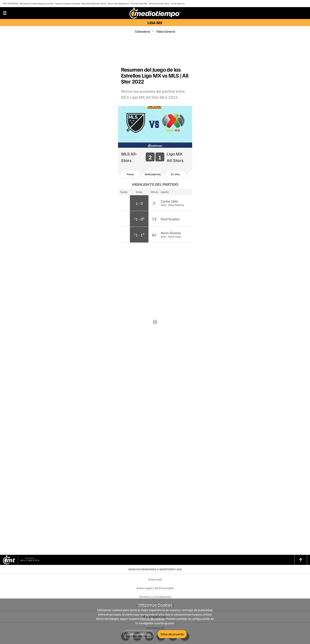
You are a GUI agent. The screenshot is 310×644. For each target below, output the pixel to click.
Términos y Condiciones (155, 597)
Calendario (143, 31)
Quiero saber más (139, 634)
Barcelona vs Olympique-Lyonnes (37, 3)
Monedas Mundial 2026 (94, 3)
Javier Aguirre (178, 3)
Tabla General (166, 31)
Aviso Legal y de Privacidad (155, 588)
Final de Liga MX (139, 3)
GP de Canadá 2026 (159, 3)
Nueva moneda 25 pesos (68, 3)
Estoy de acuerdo (172, 634)
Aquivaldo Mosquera (118, 3)
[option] (130, 174)
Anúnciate (155, 579)
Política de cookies (152, 619)
